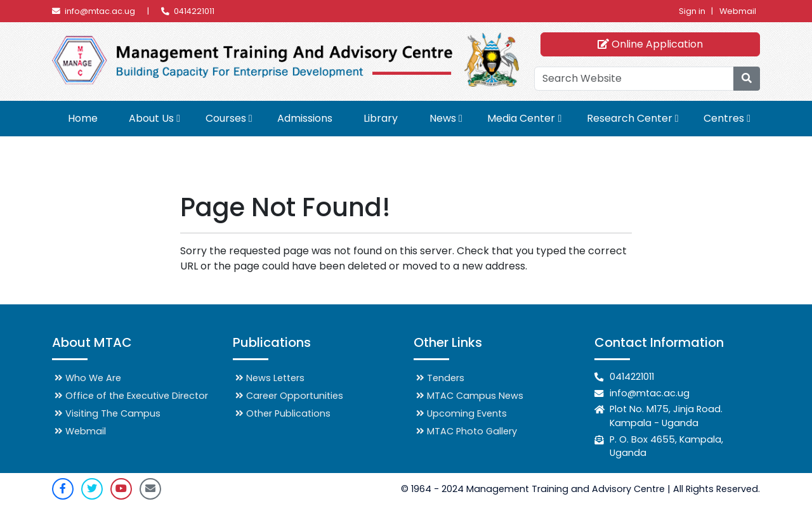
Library (381, 118)
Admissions (305, 118)
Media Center (521, 118)
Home (83, 118)
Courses (226, 118)
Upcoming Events (462, 413)
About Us (151, 118)
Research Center (630, 118)
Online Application (650, 44)
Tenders (440, 378)
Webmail (738, 11)
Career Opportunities (289, 396)
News (443, 118)
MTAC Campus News (470, 396)
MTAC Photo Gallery (467, 431)
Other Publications (283, 413)
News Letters (270, 378)
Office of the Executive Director (131, 396)
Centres (724, 118)
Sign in (692, 11)
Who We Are (88, 378)
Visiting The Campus (108, 413)
